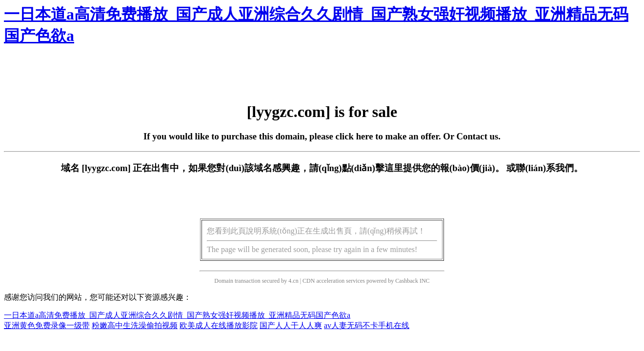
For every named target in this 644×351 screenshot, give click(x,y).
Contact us (478, 136)
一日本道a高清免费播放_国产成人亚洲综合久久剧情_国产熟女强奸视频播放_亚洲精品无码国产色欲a (177, 315)
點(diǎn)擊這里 (372, 168)
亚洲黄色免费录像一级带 (47, 325)
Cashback (407, 281)
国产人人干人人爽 (291, 325)
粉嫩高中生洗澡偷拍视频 (135, 325)
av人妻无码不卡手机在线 (367, 325)
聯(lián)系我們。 (549, 168)
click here (354, 136)
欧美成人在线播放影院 (219, 325)
